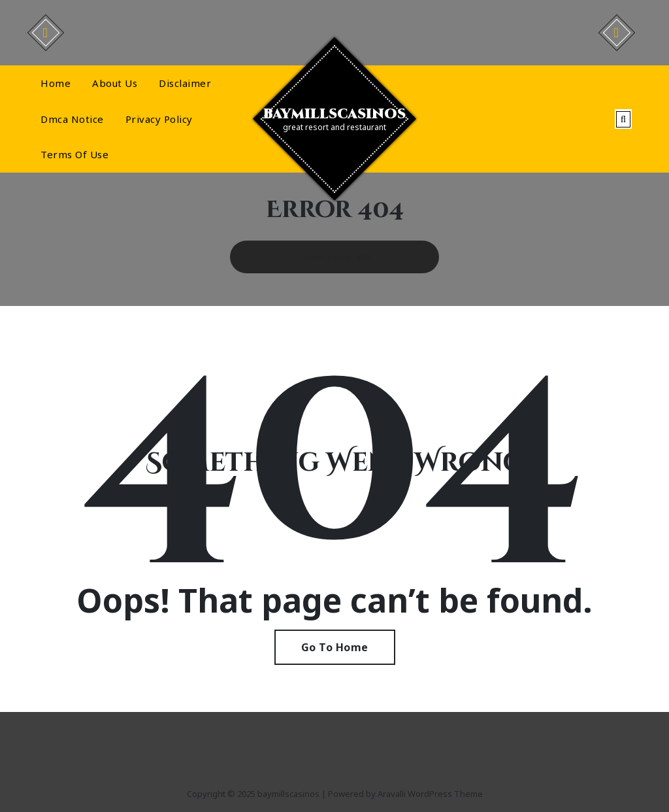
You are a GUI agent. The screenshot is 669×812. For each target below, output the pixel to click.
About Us (115, 83)
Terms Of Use (74, 154)
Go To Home (335, 647)
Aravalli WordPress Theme (430, 794)
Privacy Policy (159, 119)
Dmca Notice (72, 119)
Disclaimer (185, 83)
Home (56, 83)
